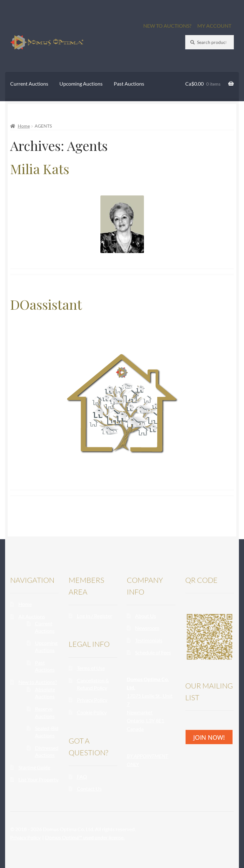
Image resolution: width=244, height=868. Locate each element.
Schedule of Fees (153, 652)
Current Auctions (29, 84)
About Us (146, 616)
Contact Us (89, 789)
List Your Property (38, 779)
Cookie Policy (92, 712)
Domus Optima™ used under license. (85, 837)
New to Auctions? (38, 682)
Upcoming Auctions (81, 84)
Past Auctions (129, 84)
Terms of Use (91, 668)
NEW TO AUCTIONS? (167, 26)
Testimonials (149, 640)
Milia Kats (40, 169)
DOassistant (46, 304)
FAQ (82, 776)
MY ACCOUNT (214, 26)
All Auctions (32, 616)
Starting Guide (34, 767)
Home (24, 126)
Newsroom (147, 628)
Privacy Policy (92, 700)
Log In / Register (95, 616)
